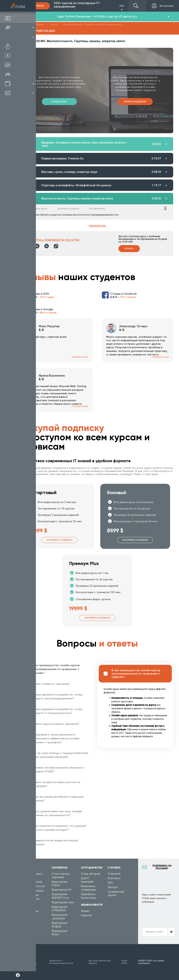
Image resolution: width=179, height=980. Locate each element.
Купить (129, 249)
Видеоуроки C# (62, 890)
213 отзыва (47, 298)
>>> (135, 17)
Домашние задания (68, 209)
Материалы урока (37, 209)
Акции (85, 911)
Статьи (27, 916)
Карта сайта (124, 962)
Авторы (113, 887)
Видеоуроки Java (63, 902)
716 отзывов (128, 298)
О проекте (114, 874)
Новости (86, 915)
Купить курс (59, 101)
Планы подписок (33, 891)
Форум (27, 920)
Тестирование (97, 209)
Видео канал (30, 911)
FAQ (110, 883)
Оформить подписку (59, 541)
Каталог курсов (32, 882)
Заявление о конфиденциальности (61, 962)
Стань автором (91, 874)
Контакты (114, 878)
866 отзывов (48, 313)
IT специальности (34, 886)
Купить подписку (135, 101)
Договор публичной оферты (99, 962)
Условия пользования (29, 962)
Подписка (37, 6)
